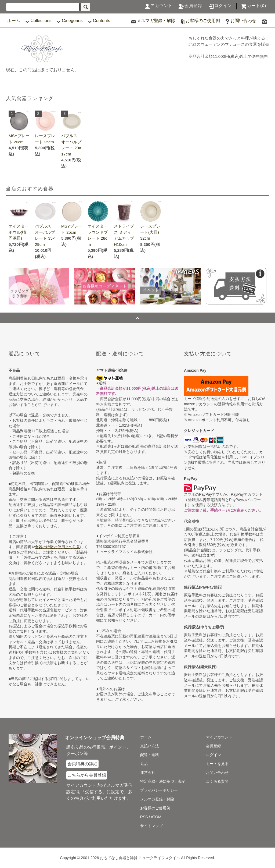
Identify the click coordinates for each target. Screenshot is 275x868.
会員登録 (190, 6)
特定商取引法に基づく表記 (163, 781)
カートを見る (217, 764)
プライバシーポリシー (159, 790)
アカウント (158, 6)
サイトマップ (151, 826)
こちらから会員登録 (87, 775)
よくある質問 (217, 781)
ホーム (14, 21)
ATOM (156, 817)
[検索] (85, 7)
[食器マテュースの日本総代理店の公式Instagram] (265, 21)
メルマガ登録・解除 (153, 21)
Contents (98, 21)
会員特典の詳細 (82, 764)
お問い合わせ (240, 21)
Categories (69, 21)
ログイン (220, 6)
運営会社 (148, 773)
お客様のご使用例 (200, 21)
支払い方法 (150, 746)
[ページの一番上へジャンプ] (137, 318)
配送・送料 (150, 755)
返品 (144, 764)
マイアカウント (219, 737)
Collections (38, 21)
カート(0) (254, 6)
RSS (144, 817)
